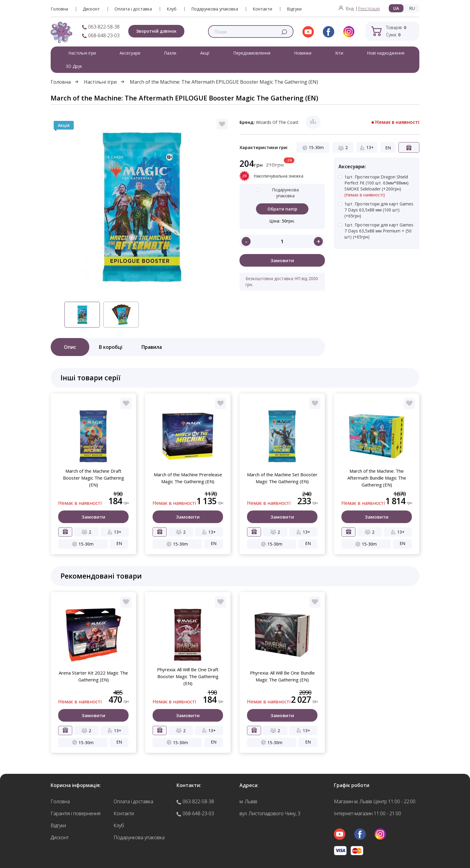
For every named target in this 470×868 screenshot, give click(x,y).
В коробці (111, 347)
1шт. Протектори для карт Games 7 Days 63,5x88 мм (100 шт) (379, 210)
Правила (152, 347)
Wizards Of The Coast (277, 122)
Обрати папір (282, 209)
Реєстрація (369, 9)
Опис (70, 347)
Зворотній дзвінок (156, 31)
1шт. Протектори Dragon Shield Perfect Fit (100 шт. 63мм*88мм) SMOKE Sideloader (380, 186)
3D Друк (74, 66)
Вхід (346, 9)
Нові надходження (386, 53)
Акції (205, 53)
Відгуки (294, 9)
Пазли (170, 53)
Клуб (172, 9)
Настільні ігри (82, 53)
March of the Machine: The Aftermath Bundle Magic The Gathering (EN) (377, 478)
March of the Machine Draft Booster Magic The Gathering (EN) (94, 478)
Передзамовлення (252, 53)
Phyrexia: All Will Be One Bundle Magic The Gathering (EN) (282, 676)
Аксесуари (130, 53)
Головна (59, 9)
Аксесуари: (352, 166)
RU (412, 8)
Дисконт (91, 9)
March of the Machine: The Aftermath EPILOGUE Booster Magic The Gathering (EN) (224, 82)
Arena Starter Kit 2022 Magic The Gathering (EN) (93, 676)
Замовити (282, 260)
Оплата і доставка (133, 9)
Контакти (262, 9)
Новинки (303, 53)
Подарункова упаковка (215, 9)
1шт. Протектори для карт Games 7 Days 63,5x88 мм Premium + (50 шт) (379, 231)
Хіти (339, 53)
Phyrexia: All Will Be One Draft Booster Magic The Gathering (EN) (188, 676)
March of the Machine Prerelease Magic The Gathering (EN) (188, 478)
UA (396, 8)
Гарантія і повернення (76, 813)
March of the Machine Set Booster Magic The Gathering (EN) (282, 478)
